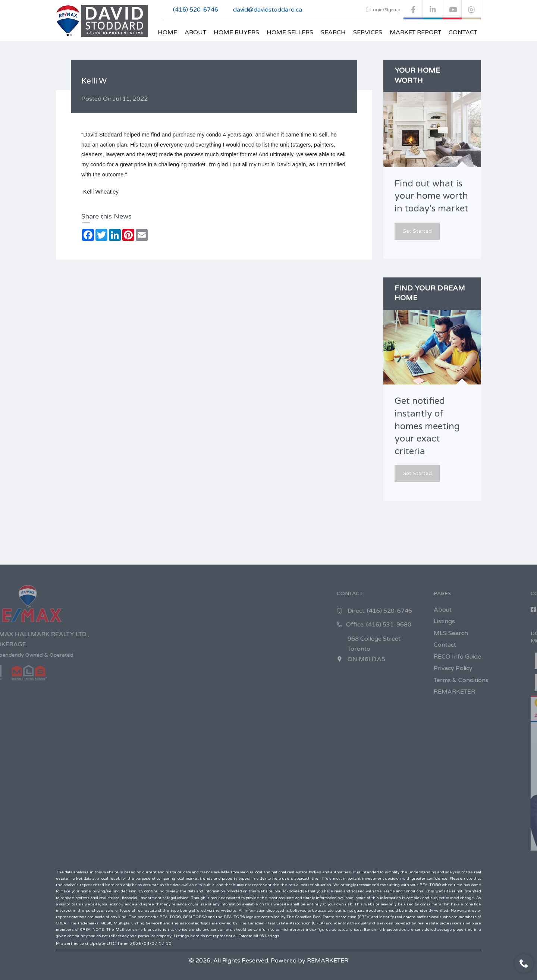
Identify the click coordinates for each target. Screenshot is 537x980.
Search (333, 32)
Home (167, 32)
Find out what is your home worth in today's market (431, 196)
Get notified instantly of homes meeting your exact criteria (427, 426)
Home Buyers (236, 32)
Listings (514, 621)
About (195, 32)
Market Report (415, 32)
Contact (463, 32)
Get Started (417, 231)
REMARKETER (328, 961)
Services (368, 32)
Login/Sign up (383, 10)
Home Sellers (290, 32)
